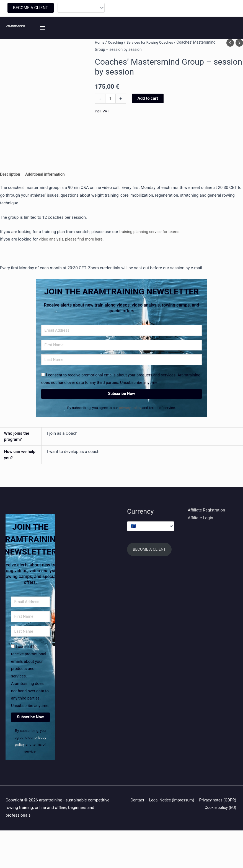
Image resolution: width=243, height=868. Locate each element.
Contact (177, 837)
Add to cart (148, 118)
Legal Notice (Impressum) (214, 837)
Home (100, 62)
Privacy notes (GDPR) (179, 845)
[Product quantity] (111, 118)
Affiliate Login (201, 542)
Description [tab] (11, 194)
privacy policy (130, 431)
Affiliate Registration (207, 534)
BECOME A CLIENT (31, 9)
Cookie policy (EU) (221, 845)
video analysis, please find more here (73, 259)
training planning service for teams (151, 252)
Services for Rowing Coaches (153, 62)
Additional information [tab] (47, 194)
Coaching (117, 62)
